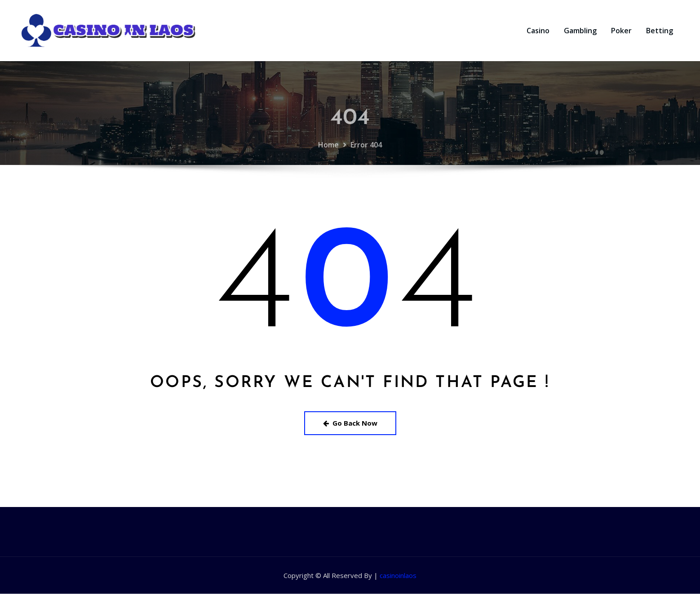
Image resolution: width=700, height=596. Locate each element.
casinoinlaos (398, 578)
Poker (621, 32)
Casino (538, 32)
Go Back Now (350, 425)
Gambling (580, 32)
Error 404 (366, 168)
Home (328, 168)
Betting (660, 32)
